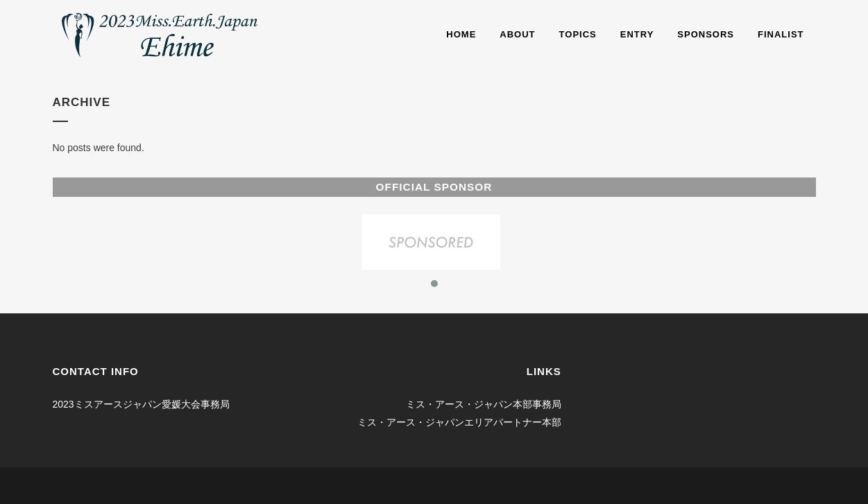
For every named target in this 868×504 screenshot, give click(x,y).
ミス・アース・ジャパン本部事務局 (484, 404)
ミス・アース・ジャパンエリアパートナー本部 (459, 422)
